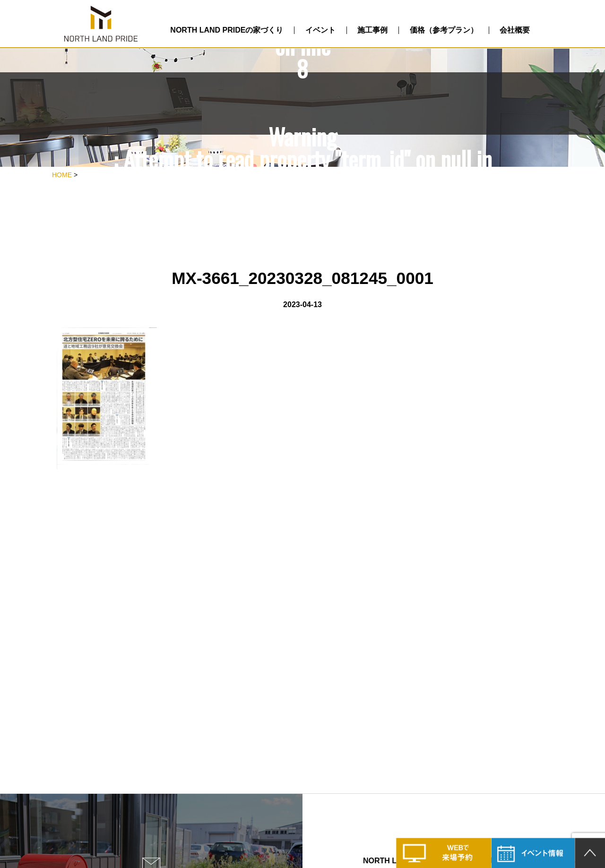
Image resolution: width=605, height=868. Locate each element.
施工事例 (372, 30)
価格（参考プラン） (444, 30)
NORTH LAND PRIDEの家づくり (227, 30)
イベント (320, 30)
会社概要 (515, 30)
